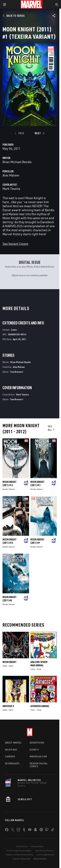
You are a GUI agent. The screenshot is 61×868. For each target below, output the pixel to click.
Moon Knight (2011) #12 (10, 484)
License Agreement (45, 855)
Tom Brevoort (17, 372)
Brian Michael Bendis (17, 162)
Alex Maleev (11, 175)
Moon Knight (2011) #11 (37, 484)
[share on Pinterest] (41, 830)
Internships (12, 763)
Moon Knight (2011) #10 (10, 541)
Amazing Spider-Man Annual (39, 664)
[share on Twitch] (47, 830)
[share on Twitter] (13, 830)
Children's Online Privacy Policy (19, 855)
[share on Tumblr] (24, 830)
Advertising (37, 743)
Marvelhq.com (38, 756)
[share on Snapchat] (35, 830)
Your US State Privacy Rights (19, 851)
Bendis (5, 489)
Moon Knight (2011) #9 (37, 541)
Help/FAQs (11, 750)
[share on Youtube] (30, 830)
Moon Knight (10, 662)
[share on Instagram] (18, 830)
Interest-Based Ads (21, 859)
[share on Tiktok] (53, 830)
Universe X (8, 706)
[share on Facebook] (7, 830)
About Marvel (13, 743)
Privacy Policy (37, 846)
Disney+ (35, 750)
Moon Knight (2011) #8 (10, 599)
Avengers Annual (40, 706)
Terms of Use (22, 846)
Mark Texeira (11, 189)
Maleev (12, 489)
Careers (10, 756)
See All (51, 428)
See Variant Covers (15, 244)
